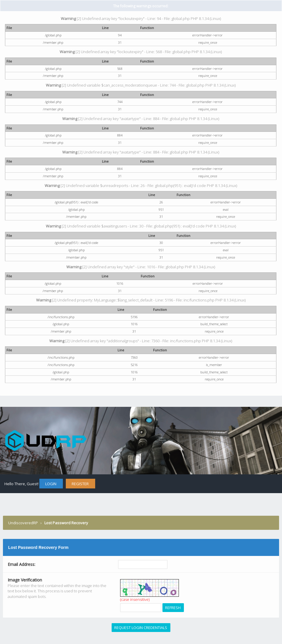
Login (51, 484)
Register (80, 484)
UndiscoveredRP (23, 523)
